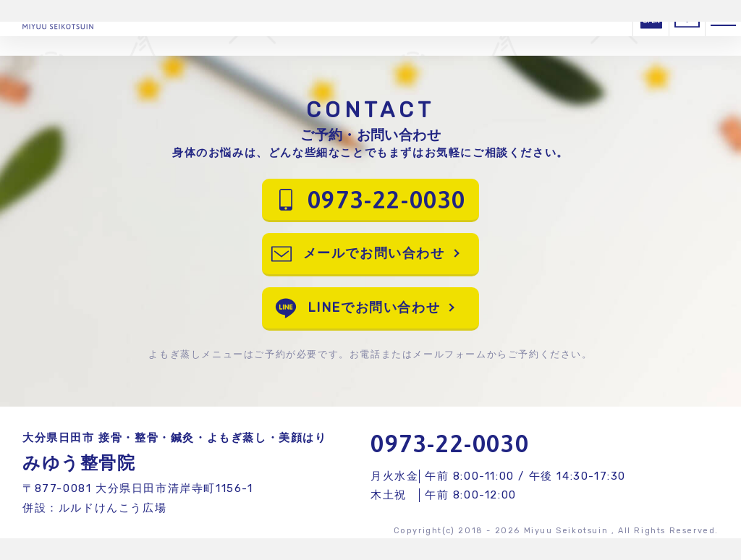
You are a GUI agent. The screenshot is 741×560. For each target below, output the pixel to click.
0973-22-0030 (450, 443)
